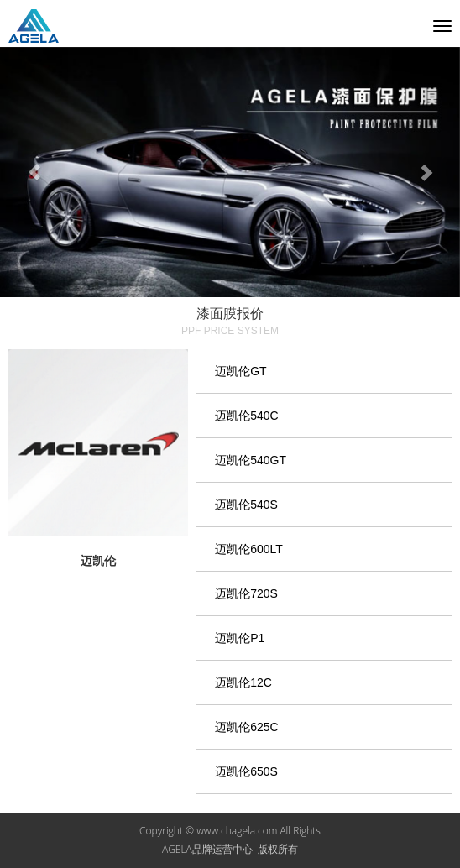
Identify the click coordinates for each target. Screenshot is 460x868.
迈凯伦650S (246, 771)
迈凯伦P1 (240, 638)
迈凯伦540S (246, 505)
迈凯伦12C (243, 682)
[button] (34, 173)
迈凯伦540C (246, 416)
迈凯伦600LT (249, 549)
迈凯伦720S (246, 593)
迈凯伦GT (240, 371)
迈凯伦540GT (251, 460)
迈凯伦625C (246, 727)
